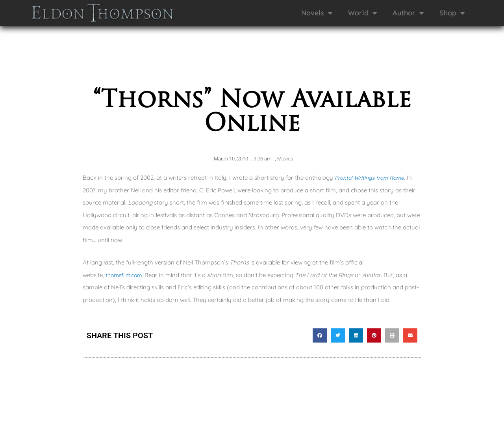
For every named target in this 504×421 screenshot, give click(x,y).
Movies (285, 159)
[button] (320, 335)
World (362, 13)
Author (408, 13)
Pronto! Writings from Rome (373, 178)
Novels (317, 13)
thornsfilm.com (126, 275)
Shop (452, 13)
